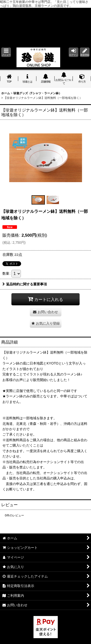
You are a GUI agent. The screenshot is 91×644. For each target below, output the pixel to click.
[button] (6, 52)
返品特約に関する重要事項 (25, 284)
